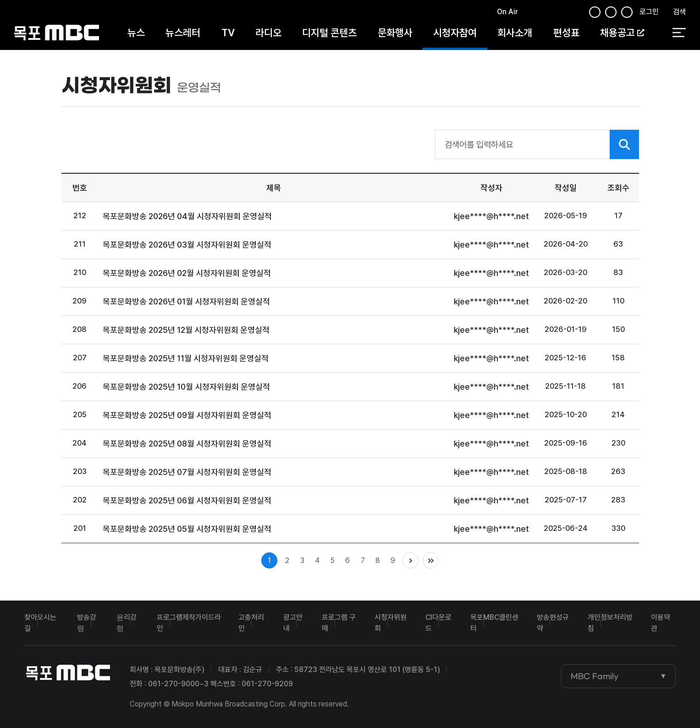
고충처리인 (251, 623)
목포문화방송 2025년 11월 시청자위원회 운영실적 (186, 358)
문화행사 (395, 33)
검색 (679, 12)
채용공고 (622, 33)
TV (228, 33)
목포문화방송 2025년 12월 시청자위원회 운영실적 (186, 330)
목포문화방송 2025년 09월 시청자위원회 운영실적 (187, 415)
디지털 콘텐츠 (329, 33)
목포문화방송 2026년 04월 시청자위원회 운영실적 (187, 216)
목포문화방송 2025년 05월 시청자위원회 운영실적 (187, 529)
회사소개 (515, 33)
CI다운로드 (438, 623)
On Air (507, 12)
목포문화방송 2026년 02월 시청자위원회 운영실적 (187, 273)
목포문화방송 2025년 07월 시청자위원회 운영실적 (187, 472)
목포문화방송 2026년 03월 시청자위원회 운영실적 (187, 245)
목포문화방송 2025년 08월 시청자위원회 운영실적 (187, 444)
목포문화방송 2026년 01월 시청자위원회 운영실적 (186, 301)
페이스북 (528, 13)
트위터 (544, 13)
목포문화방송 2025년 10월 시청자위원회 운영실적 (186, 387)
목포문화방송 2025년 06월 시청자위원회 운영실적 (187, 500)
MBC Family (595, 676)
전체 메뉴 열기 (679, 33)
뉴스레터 (183, 33)
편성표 (566, 33)
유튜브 (561, 13)
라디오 (268, 33)
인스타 (576, 13)
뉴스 (136, 33)
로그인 (649, 12)
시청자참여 (455, 33)
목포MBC (57, 33)
